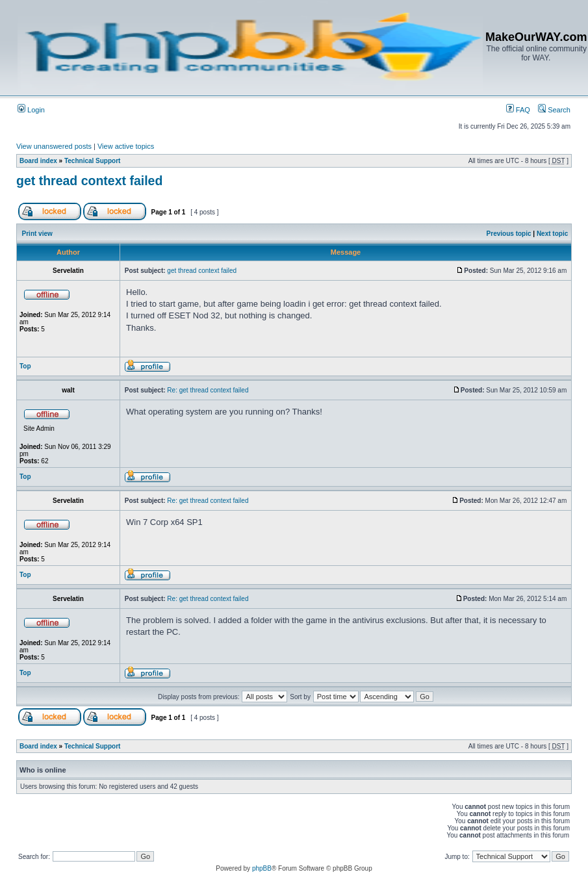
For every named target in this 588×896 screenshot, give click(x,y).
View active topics (126, 146)
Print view (37, 234)
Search (554, 110)
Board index (38, 161)
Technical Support (93, 161)
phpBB (262, 868)
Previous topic (509, 234)
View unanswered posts (54, 146)
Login (31, 110)
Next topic (552, 234)
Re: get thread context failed (208, 390)
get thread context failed (89, 181)
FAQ (518, 110)
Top (25, 366)
